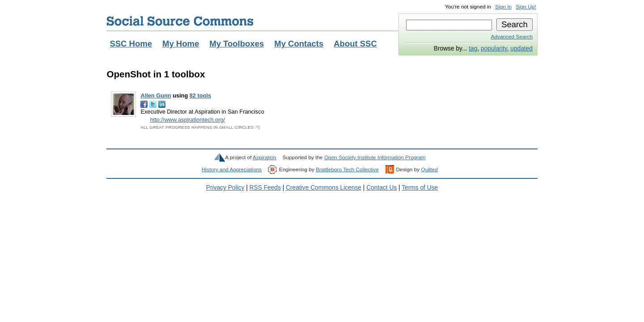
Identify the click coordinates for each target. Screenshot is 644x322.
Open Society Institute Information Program (375, 157)
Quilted (429, 169)
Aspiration (265, 157)
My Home (181, 44)
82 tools (200, 95)
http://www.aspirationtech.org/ (187, 120)
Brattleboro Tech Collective (347, 169)
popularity (494, 49)
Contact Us (381, 188)
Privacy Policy (225, 188)
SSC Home (131, 44)
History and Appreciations (232, 169)
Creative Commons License (324, 188)
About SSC (355, 44)
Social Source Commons (180, 21)
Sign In (503, 7)
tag (473, 49)
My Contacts (299, 44)
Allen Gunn (156, 95)
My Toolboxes (237, 44)
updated (521, 49)
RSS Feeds (265, 188)
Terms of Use (420, 188)
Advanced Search (512, 37)
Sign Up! (526, 7)
